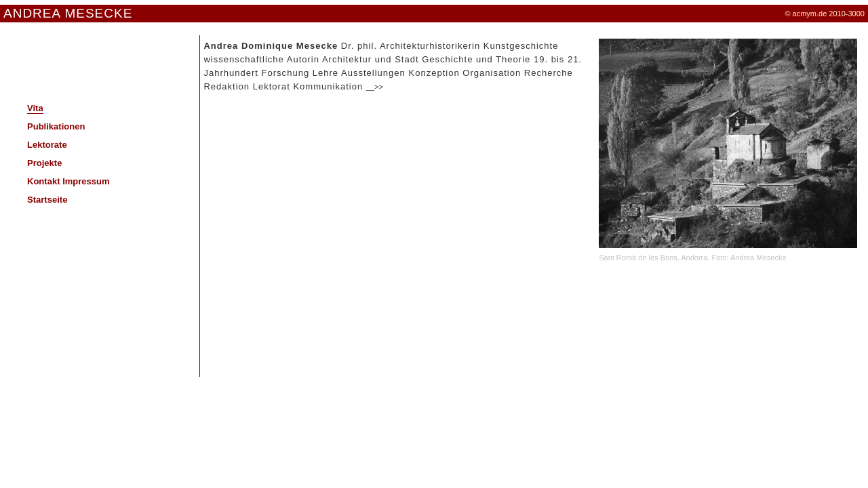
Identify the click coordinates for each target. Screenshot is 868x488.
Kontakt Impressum (68, 181)
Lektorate (47, 145)
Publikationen (56, 126)
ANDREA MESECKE (68, 13)
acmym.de (810, 14)
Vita (35, 108)
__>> (375, 87)
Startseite (47, 200)
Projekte (44, 163)
